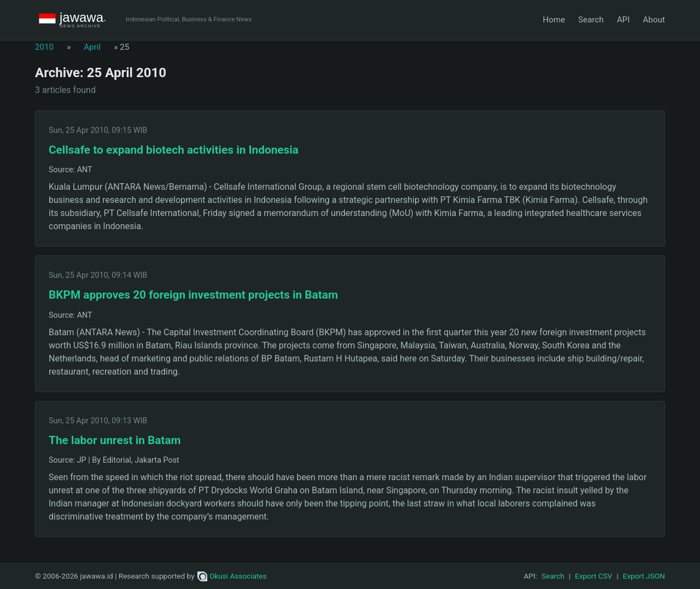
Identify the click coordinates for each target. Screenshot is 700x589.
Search (591, 20)
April (92, 47)
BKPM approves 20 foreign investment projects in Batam (193, 295)
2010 (44, 47)
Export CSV (593, 576)
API (623, 20)
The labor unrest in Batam (115, 440)
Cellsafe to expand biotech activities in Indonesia (174, 150)
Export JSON (644, 576)
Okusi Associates (232, 576)
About (654, 20)
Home (554, 20)
